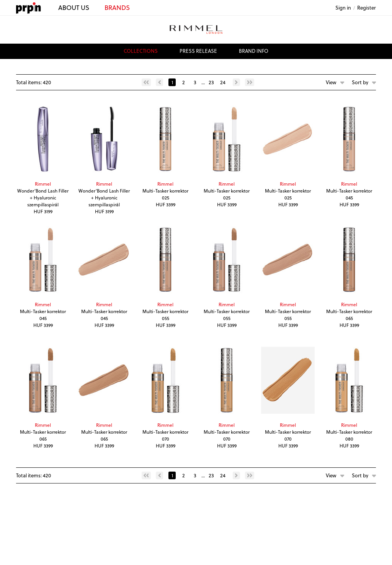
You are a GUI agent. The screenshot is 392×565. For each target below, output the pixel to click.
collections (141, 51)
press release (198, 51)
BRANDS (117, 7)
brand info (254, 51)
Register (367, 7)
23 (211, 82)
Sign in (343, 7)
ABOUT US (74, 7)
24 (223, 82)
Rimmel (43, 184)
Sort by (360, 82)
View (331, 82)
